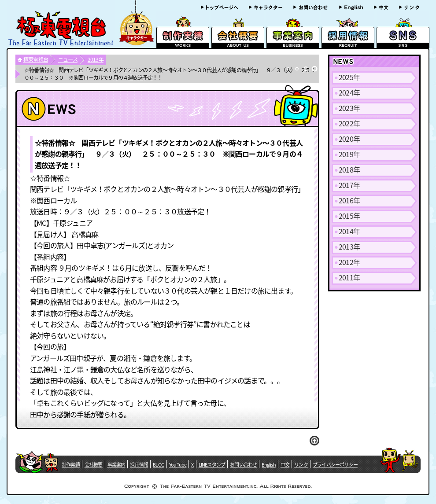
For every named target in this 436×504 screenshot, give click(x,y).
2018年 (349, 169)
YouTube (178, 465)
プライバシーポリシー (335, 465)
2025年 (349, 77)
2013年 (96, 59)
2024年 (349, 92)
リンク (301, 465)
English (268, 465)
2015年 (349, 216)
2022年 (349, 123)
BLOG (159, 465)
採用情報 (139, 465)
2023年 (349, 108)
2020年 (349, 139)
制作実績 (71, 465)
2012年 (349, 262)
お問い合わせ (243, 465)
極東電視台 (36, 59)
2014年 (349, 231)
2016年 (349, 200)
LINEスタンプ (212, 465)
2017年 (349, 185)
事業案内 (116, 465)
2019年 (349, 154)
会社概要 (94, 465)
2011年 (349, 277)
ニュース (68, 59)
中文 (285, 465)
